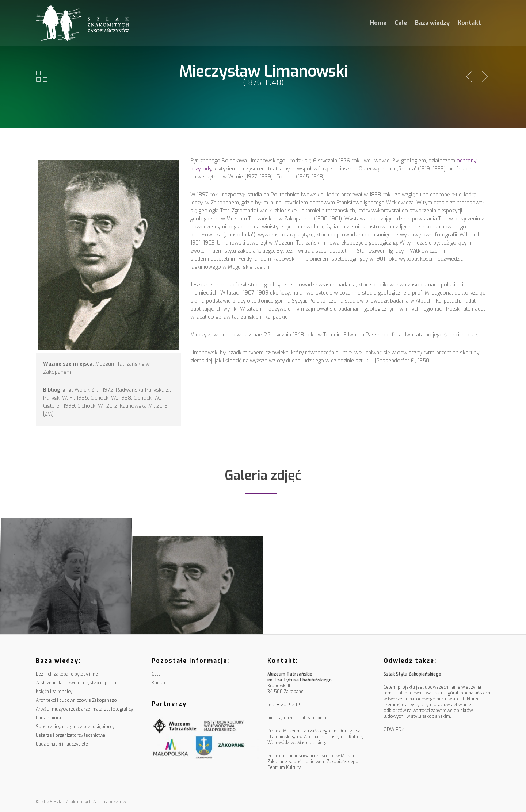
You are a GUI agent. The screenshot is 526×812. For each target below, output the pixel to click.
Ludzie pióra (48, 718)
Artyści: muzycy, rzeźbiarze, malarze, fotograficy (84, 709)
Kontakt (469, 23)
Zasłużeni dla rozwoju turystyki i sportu (76, 683)
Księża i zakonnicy (54, 692)
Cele (401, 23)
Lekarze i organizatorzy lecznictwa (70, 735)
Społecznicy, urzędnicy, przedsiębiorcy (75, 727)
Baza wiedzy (432, 23)
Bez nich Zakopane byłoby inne (67, 674)
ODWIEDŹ (394, 730)
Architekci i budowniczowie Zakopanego (76, 700)
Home (378, 23)
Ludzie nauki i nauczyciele (62, 744)
